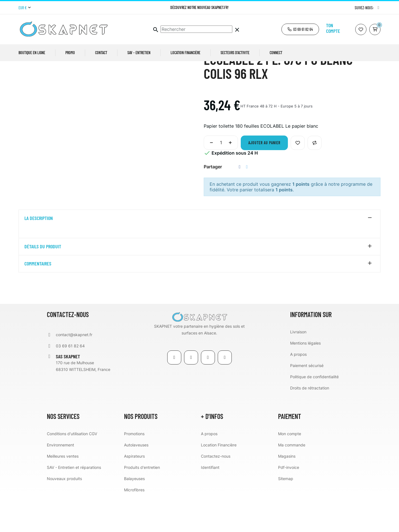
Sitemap (286, 514)
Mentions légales (305, 378)
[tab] (199, 254)
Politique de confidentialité (314, 412)
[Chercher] (196, 29)
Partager (240, 202)
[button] (300, 29)
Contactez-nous (216, 491)
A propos (298, 389)
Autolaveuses (136, 480)
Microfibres (134, 525)
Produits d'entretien (142, 502)
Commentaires (38, 299)
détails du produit (43, 282)
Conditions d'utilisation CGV (72, 469)
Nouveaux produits (64, 514)
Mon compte (290, 469)
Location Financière (219, 480)
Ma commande (292, 480)
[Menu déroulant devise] (25, 8)
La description (39, 254)
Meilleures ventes (63, 491)
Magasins (287, 491)
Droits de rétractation (310, 423)
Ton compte (333, 28)
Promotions (134, 469)
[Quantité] (221, 178)
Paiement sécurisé (307, 401)
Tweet (247, 202)
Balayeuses (134, 514)
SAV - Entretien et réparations (74, 502)
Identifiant (210, 502)
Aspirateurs (134, 491)
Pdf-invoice (289, 502)
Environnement (60, 480)
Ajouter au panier (264, 178)
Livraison (298, 367)
